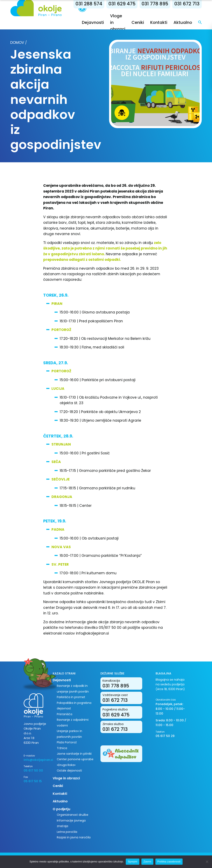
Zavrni (147, 862)
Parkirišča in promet (71, 697)
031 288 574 (89, 4)
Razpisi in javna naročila (74, 837)
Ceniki (138, 22)
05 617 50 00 (33, 771)
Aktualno (183, 22)
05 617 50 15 (33, 781)
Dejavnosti (93, 22)
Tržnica (62, 748)
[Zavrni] (207, 862)
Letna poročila (67, 832)
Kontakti (159, 22)
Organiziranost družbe (73, 815)
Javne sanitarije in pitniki (74, 754)
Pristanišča (65, 714)
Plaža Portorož (67, 742)
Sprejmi (133, 862)
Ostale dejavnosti (69, 771)
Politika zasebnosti (169, 862)
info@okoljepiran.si (35, 760)
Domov (17, 42)
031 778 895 (155, 4)
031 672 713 (187, 4)
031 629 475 (122, 4)
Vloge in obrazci (66, 778)
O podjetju (61, 809)
